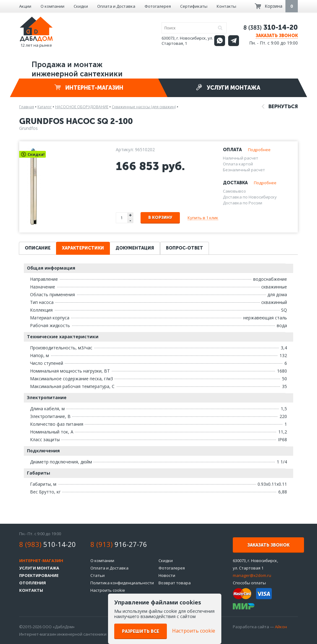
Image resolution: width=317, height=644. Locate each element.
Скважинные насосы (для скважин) (144, 107)
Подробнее (259, 150)
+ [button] (130, 215)
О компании (52, 6)
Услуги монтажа (228, 88)
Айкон (281, 627)
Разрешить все (141, 631)
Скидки (81, 6)
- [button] (130, 221)
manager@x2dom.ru (252, 575)
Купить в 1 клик (203, 218)
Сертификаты (194, 6)
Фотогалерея (158, 6)
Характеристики (83, 248)
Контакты (226, 6)
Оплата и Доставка (116, 6)
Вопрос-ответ (185, 248)
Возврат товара (175, 583)
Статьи (98, 575)
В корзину (160, 218)
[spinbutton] (122, 218)
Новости (167, 575)
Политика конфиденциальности (122, 583)
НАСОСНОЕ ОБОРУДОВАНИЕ (82, 107)
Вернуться (280, 107)
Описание (38, 248)
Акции (25, 6)
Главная (27, 107)
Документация (135, 248)
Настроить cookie (108, 590)
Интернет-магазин (89, 88)
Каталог (45, 107)
